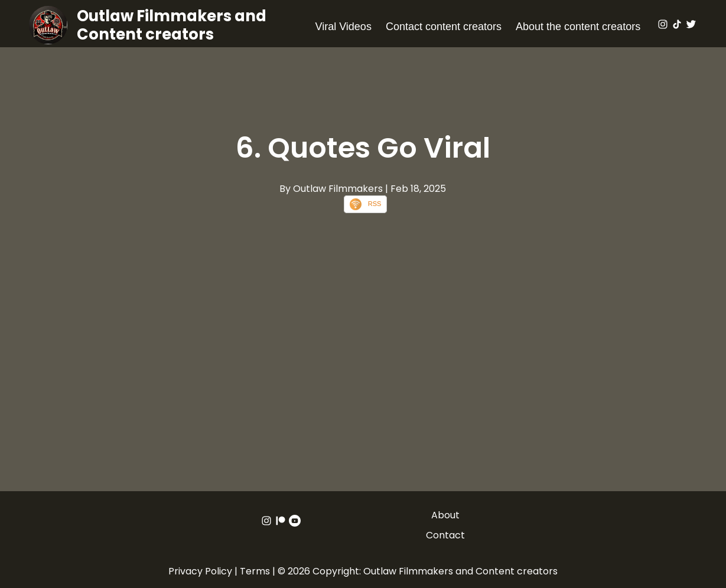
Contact (445, 535)
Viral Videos (343, 27)
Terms (255, 571)
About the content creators (578, 27)
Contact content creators (444, 27)
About (445, 515)
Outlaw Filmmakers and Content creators (172, 25)
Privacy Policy (200, 571)
